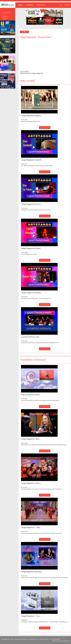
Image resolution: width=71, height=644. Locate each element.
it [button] (61, 5)
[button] (39, 100)
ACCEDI (67, 5)
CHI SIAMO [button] (29, 5)
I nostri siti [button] (41, 5)
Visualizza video (45, 127)
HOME (21, 5)
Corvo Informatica (65, 641)
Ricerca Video (6, 17)
